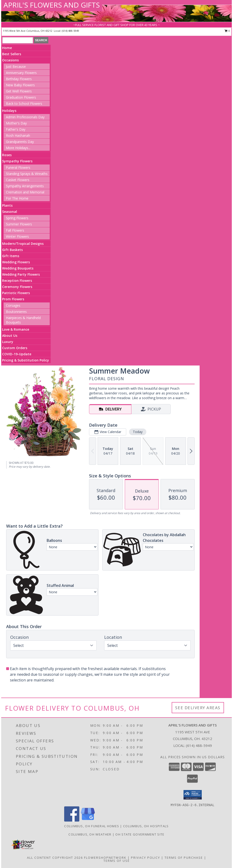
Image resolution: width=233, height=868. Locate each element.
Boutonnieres (16, 312)
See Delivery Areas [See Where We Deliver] (198, 708)
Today (138, 432)
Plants (7, 205)
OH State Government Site (140, 834)
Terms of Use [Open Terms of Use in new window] (117, 861)
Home (7, 48)
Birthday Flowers (19, 79)
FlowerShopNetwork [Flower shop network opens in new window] (105, 858)
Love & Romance (16, 329)
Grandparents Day (20, 142)
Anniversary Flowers (21, 73)
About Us (10, 336)
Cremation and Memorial (25, 192)
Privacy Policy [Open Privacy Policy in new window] (146, 858)
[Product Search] (18, 40)
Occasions (10, 60)
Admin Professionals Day (25, 117)
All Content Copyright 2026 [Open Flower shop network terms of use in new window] (55, 858)
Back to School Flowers (24, 103)
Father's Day (16, 129)
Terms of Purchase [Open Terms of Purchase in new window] (184, 858)
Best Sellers (12, 54)
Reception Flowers (17, 281)
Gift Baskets (12, 250)
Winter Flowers (17, 236)
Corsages (13, 305)
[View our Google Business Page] (88, 820)
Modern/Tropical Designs (23, 244)
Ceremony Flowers (17, 287)
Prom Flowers (13, 299)
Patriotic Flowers (16, 293)
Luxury (8, 342)
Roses (7, 155)
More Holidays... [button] (18, 148)
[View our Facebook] (72, 820)
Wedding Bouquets (18, 268)
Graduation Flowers (21, 97)
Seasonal (10, 212)
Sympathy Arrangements (25, 186)
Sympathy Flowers (17, 161)
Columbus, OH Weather (90, 834)
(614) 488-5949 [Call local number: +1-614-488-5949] (70, 31)
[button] (193, 795)
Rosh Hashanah (18, 135)
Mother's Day (16, 123)
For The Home (17, 198)
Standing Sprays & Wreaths (27, 174)
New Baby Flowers (20, 85)
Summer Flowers (19, 224)
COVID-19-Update (17, 354)
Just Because (16, 66)
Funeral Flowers (18, 167)
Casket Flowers (18, 180)
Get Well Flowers (19, 91)
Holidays (9, 111)
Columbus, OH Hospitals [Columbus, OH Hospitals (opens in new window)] (146, 826)
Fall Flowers (15, 230)
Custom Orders (15, 348)
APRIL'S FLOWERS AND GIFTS (52, 5)
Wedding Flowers (16, 262)
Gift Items (11, 256)
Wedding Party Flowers (21, 274)
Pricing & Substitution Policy (26, 360)
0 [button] (227, 31)
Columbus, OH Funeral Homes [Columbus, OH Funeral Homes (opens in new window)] (92, 826)
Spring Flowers (17, 218)
